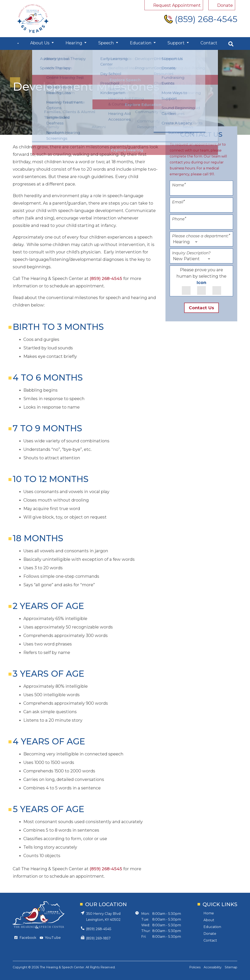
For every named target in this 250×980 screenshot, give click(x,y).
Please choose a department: (201, 236)
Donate (210, 934)
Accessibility (213, 967)
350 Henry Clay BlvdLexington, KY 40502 (103, 917)
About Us (44, 44)
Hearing (77, 44)
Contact (207, 44)
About (209, 920)
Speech (108, 44)
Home (209, 913)
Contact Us (201, 308)
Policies (195, 967)
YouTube (53, 938)
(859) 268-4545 (106, 278)
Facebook (28, 938)
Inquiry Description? (191, 253)
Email (178, 202)
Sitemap (231, 967)
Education (141, 44)
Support (175, 44)
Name (179, 185)
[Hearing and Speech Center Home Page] (33, 19)
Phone (179, 219)
